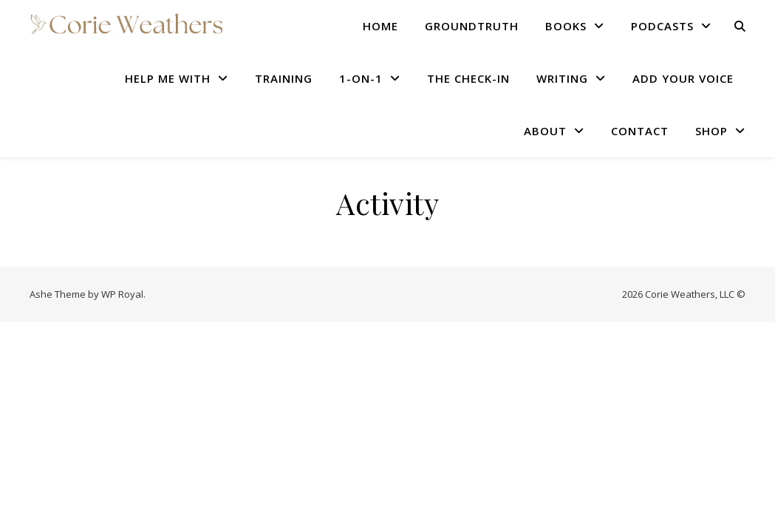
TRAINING (284, 78)
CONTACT (640, 131)
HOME (380, 26)
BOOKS (566, 26)
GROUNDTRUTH (472, 26)
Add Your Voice (683, 78)
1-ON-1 (361, 78)
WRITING (562, 78)
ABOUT (545, 131)
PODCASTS (662, 26)
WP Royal (122, 294)
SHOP (711, 131)
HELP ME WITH (168, 78)
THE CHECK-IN (468, 78)
